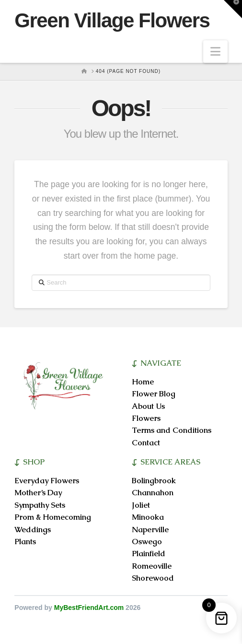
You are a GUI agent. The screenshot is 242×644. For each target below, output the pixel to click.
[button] (215, 52)
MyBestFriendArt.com (89, 608)
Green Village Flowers (112, 21)
